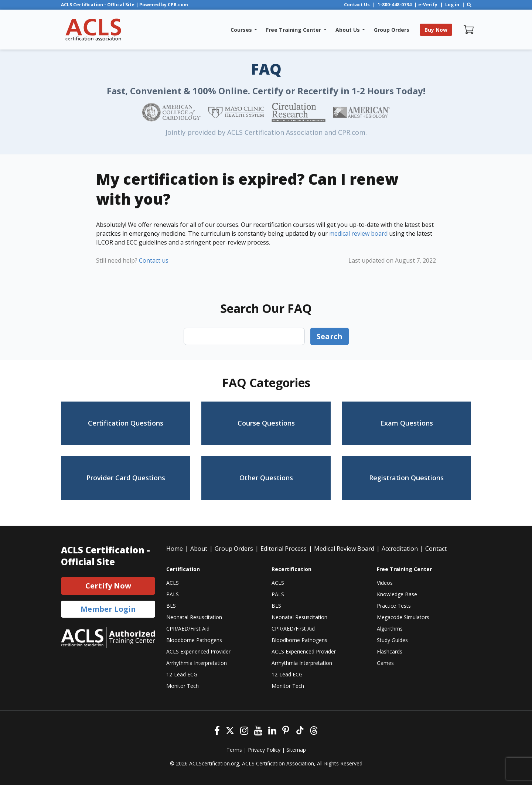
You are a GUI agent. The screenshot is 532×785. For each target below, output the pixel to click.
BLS (171, 606)
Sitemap (296, 750)
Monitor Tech (183, 686)
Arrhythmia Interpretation (197, 663)
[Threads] (314, 730)
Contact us (154, 260)
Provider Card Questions (126, 478)
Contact (436, 549)
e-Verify (428, 5)
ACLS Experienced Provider (198, 651)
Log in (452, 5)
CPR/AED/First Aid (188, 629)
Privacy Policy (264, 750)
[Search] (469, 5)
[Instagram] (244, 730)
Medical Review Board (344, 549)
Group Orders (234, 549)
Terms (234, 750)
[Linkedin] (272, 730)
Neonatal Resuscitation (194, 617)
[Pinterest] (286, 730)
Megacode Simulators (403, 617)
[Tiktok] (299, 730)
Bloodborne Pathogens (194, 640)
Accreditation (400, 549)
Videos (385, 583)
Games (385, 663)
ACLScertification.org (214, 763)
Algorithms (390, 629)
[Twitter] (230, 730)
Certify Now (108, 586)
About (199, 549)
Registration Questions (406, 478)
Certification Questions (126, 423)
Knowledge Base (397, 594)
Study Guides (392, 640)
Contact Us (357, 5)
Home (175, 549)
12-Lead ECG (182, 674)
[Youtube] (258, 730)
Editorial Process (284, 549)
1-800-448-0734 (395, 5)
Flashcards (390, 651)
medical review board (358, 233)
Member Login (108, 609)
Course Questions (266, 423)
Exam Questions (407, 423)
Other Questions (266, 478)
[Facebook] (217, 730)
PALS (173, 594)
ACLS (173, 583)
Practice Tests (394, 606)
